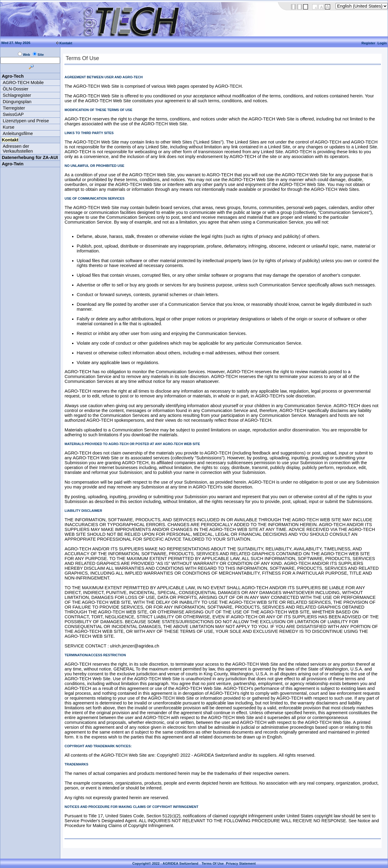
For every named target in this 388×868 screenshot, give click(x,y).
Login (382, 43)
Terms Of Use (213, 863)
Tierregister (14, 108)
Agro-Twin (13, 164)
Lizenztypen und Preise (26, 121)
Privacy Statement (241, 863)
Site (41, 55)
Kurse (8, 127)
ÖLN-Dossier (16, 89)
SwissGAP (13, 114)
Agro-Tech (13, 76)
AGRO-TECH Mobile (23, 83)
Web (26, 55)
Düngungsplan (17, 102)
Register (368, 43)
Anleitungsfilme (18, 133)
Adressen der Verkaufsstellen (18, 149)
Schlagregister (17, 95)
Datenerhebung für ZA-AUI (30, 157)
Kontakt (66, 43)
